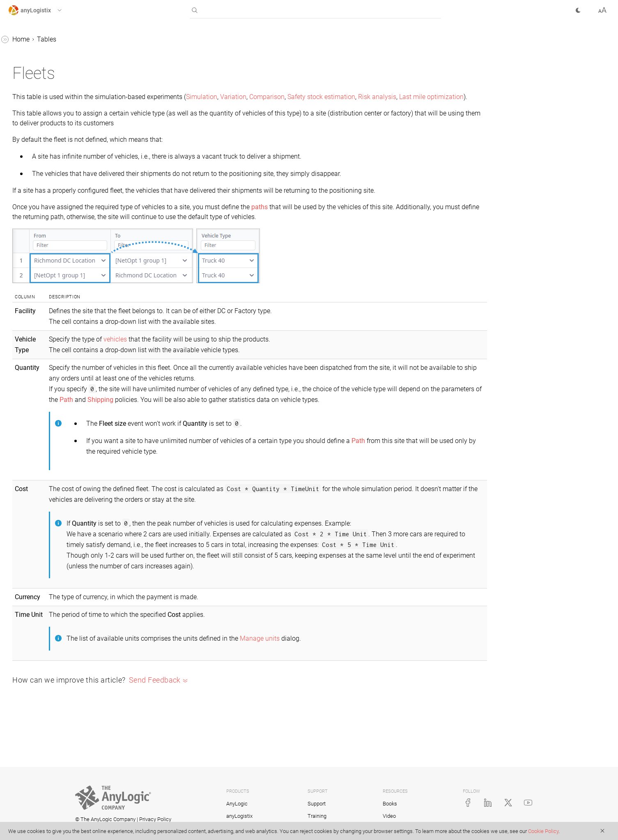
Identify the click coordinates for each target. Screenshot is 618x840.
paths (383, 227)
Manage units (380, 689)
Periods (26, 437)
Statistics (22, 796)
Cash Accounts (37, 77)
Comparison (390, 97)
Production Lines (40, 593)
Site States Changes (44, 640)
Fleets (24, 218)
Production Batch (41, 562)
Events (25, 171)
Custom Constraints (44, 93)
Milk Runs (30, 343)
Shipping (28, 655)
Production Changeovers (51, 577)
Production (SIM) (40, 546)
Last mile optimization (209, 107)
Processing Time (40, 468)
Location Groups (39, 312)
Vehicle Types (36, 780)
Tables (170, 39)
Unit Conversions (40, 733)
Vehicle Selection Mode (49, 765)
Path (319, 429)
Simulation (325, 97)
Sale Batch (31, 624)
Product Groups (38, 499)
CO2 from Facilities (43, 46)
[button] (43, 10)
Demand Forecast (41, 140)
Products (29, 608)
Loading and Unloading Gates (59, 296)
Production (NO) (39, 530)
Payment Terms (38, 405)
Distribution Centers (44, 156)
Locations (30, 327)
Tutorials (21, 811)
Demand (28, 124)
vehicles (236, 369)
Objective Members (43, 359)
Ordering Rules (37, 374)
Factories (29, 202)
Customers (31, 109)
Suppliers (29, 687)
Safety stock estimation (445, 97)
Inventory (29, 265)
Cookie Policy (543, 831)
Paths (24, 390)
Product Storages (40, 515)
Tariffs (25, 702)
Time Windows (37, 718)
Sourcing (28, 671)
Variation (356, 97)
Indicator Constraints (46, 249)
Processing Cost (39, 452)
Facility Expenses (41, 187)
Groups (26, 234)
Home (144, 39)
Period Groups (36, 421)
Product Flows (36, 483)
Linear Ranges (36, 280)
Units (23, 749)
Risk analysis (155, 107)
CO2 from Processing (46, 62)
